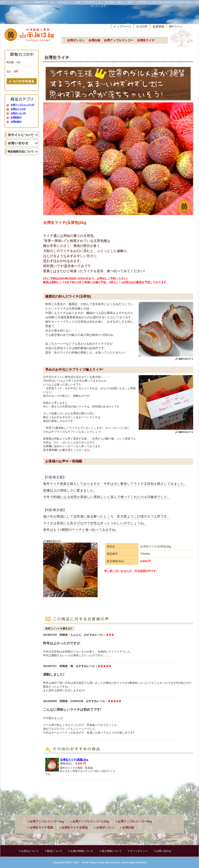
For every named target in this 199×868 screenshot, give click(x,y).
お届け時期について (82, 851)
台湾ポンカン (76, 40)
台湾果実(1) (16, 117)
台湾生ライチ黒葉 (41, 828)
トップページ (122, 26)
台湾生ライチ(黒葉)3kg (74, 760)
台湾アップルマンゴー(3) (22, 105)
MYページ (176, 26)
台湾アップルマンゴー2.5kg (91, 821)
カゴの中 (142, 26)
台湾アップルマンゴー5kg (135, 821)
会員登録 (158, 26)
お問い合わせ (164, 851)
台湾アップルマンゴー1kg (47, 821)
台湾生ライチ (146, 40)
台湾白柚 (94, 40)
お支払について (30, 851)
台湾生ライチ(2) (18, 109)
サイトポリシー (139, 851)
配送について (55, 851)
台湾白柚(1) (16, 122)
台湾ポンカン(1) (18, 113)
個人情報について (112, 851)
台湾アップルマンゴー (119, 40)
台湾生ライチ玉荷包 (75, 828)
